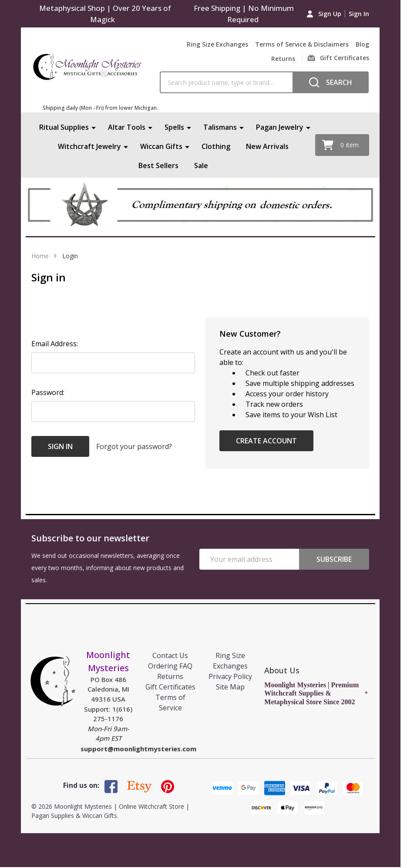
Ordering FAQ (170, 666)
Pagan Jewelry (280, 127)
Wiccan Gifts (161, 146)
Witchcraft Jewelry (89, 146)
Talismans (220, 127)
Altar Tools (127, 127)
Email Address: (55, 344)
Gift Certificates (170, 687)
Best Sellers (158, 165)
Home (40, 256)
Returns (283, 59)
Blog (362, 44)
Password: (48, 392)
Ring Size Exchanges (217, 44)
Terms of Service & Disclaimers (302, 44)
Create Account (266, 441)
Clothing (216, 146)
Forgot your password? (134, 446)
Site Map (230, 687)
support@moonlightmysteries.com (138, 749)
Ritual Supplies (64, 127)
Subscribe (334, 559)
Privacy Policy (230, 676)
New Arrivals (267, 146)
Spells (174, 127)
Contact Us (170, 655)
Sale (201, 165)
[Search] (331, 82)
